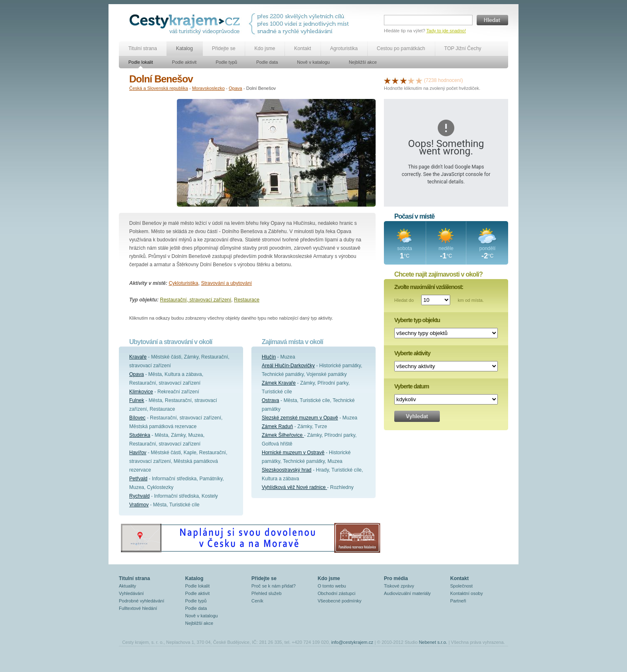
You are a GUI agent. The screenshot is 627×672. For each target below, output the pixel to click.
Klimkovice (141, 392)
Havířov (138, 453)
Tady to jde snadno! (446, 31)
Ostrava (270, 400)
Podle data (267, 62)
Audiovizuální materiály (407, 593)
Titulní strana (143, 48)
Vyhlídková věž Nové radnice (294, 487)
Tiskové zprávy (399, 586)
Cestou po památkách (401, 48)
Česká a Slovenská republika (159, 88)
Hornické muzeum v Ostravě (293, 453)
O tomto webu (332, 586)
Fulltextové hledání (138, 608)
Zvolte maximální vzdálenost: (429, 287)
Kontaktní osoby (467, 593)
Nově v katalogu (313, 62)
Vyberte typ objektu (417, 320)
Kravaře (138, 357)
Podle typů (227, 62)
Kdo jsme (265, 48)
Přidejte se (224, 48)
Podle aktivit (184, 62)
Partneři (458, 601)
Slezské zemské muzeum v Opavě (300, 418)
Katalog (184, 48)
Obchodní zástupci (336, 593)
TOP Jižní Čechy (463, 48)
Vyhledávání (131, 593)
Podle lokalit (141, 62)
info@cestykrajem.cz (352, 642)
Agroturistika (344, 48)
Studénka (140, 435)
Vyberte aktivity (412, 353)
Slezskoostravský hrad (287, 470)
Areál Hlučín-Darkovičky (288, 366)
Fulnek (137, 400)
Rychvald (139, 496)
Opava (235, 88)
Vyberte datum (412, 386)
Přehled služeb (266, 593)
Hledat (492, 20)
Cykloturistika (183, 283)
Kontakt (303, 48)
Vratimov (139, 505)
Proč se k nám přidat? (274, 586)
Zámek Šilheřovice (283, 435)
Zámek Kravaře (279, 383)
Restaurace (247, 300)
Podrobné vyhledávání (141, 601)
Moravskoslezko (209, 88)
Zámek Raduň (277, 426)
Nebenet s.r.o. (433, 642)
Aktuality (128, 586)
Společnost (461, 586)
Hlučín (269, 357)
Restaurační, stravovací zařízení (195, 300)
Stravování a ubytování (226, 283)
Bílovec (137, 418)
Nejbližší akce (363, 62)
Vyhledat (417, 416)
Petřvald (138, 479)
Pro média (396, 578)
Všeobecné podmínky (340, 601)
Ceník (257, 601)
